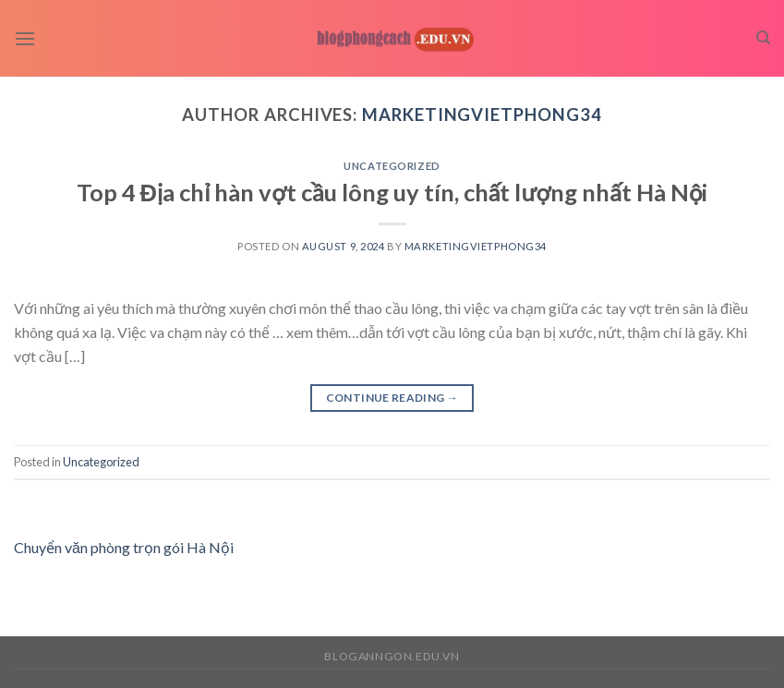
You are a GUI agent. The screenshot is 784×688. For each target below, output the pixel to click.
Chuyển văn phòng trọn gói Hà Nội (124, 547)
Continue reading (392, 398)
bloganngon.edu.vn (392, 656)
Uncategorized (392, 166)
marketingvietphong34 (482, 115)
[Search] (763, 38)
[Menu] (25, 38)
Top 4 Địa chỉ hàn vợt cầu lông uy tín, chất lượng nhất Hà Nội (392, 192)
